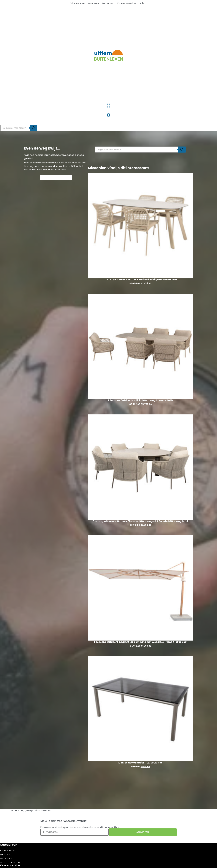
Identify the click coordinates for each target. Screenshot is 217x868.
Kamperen (93, 3)
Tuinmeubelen (77, 3)
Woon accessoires (126, 3)
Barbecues (108, 3)
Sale (142, 3)
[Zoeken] (33, 128)
